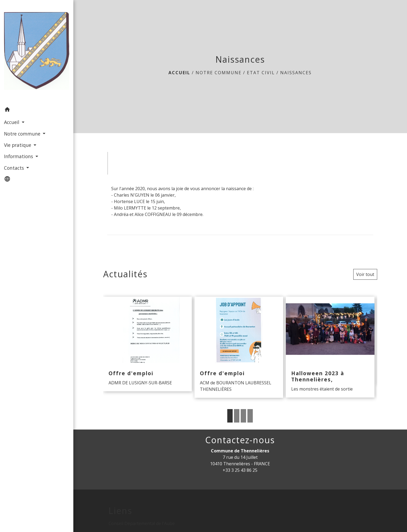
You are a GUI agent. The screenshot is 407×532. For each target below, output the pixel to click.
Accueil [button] (12, 122)
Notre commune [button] (23, 134)
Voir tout (365, 274)
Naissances (296, 73)
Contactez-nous (240, 440)
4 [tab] (250, 416)
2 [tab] (237, 416)
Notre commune (219, 73)
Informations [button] (19, 156)
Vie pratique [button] (18, 145)
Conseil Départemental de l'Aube (142, 523)
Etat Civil (261, 73)
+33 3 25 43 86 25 (240, 470)
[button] (37, 110)
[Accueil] (37, 52)
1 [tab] (230, 416)
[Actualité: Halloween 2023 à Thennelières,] (330, 347)
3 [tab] (243, 416)
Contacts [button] (15, 168)
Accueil (179, 73)
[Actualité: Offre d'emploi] (147, 344)
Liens (120, 511)
